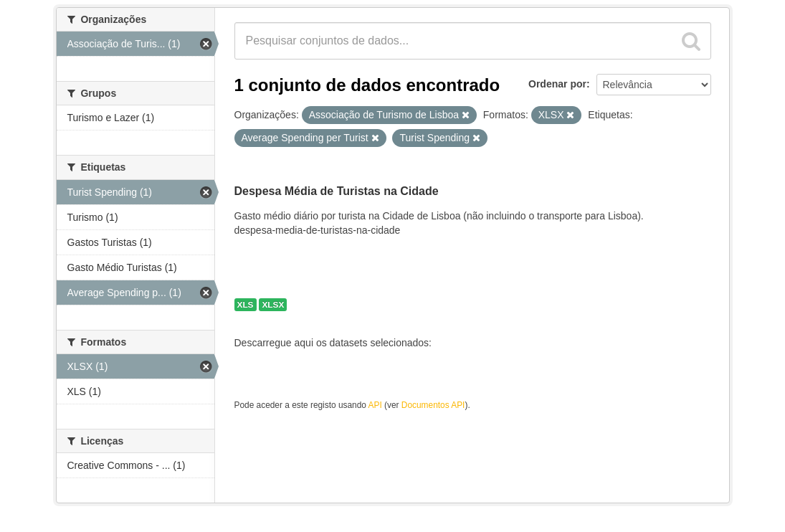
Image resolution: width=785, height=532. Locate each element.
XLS (246, 305)
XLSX (273, 305)
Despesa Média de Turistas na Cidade (337, 191)
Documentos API (433, 405)
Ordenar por (557, 84)
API (375, 405)
